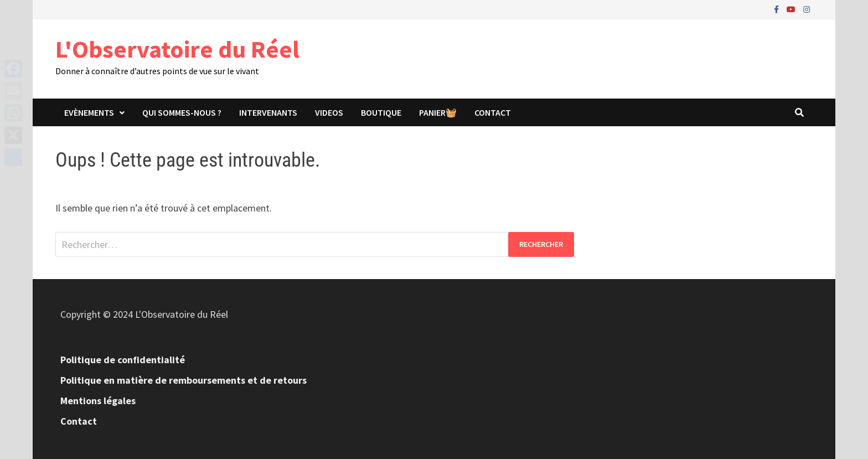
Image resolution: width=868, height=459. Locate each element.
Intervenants (268, 112)
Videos (329, 112)
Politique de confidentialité (123, 360)
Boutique (381, 112)
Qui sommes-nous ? (182, 112)
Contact (493, 112)
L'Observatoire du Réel (177, 49)
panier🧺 (438, 112)
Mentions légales (98, 401)
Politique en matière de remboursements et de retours (184, 380)
